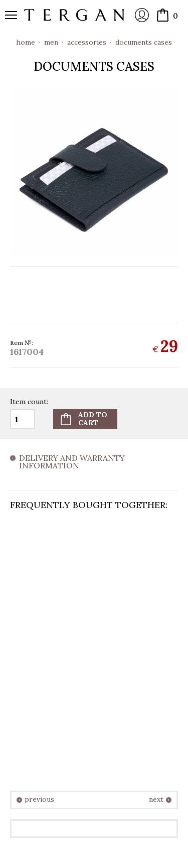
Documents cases (144, 42)
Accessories (87, 42)
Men (51, 42)
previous (39, 799)
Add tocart (93, 418)
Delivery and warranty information (72, 462)
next (156, 799)
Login (142, 15)
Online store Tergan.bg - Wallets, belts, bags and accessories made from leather (74, 15)
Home (26, 42)
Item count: (29, 402)
